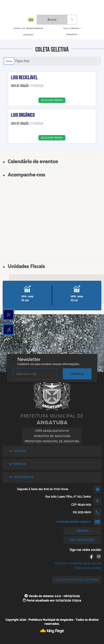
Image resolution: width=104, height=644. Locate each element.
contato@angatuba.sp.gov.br (73, 522)
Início (9, 61)
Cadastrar (77, 374)
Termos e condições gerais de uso (78, 563)
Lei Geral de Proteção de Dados (77, 580)
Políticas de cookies (88, 568)
